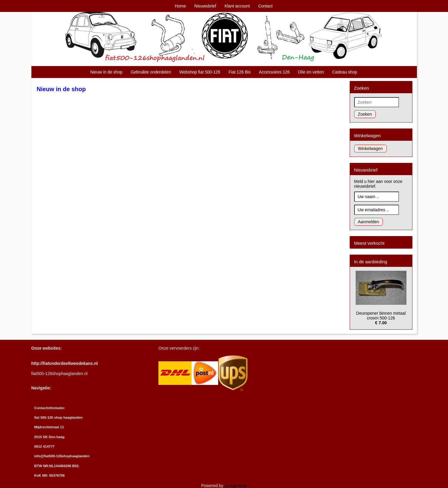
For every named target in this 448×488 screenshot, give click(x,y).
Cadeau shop (344, 72)
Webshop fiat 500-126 (200, 72)
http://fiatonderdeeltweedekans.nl (65, 363)
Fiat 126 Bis (240, 72)
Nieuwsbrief (205, 6)
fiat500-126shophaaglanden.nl (59, 374)
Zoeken (365, 114)
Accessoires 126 (275, 72)
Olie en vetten (311, 72)
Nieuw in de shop (106, 72)
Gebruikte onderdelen (151, 72)
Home (180, 6)
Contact (265, 6)
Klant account (237, 6)
